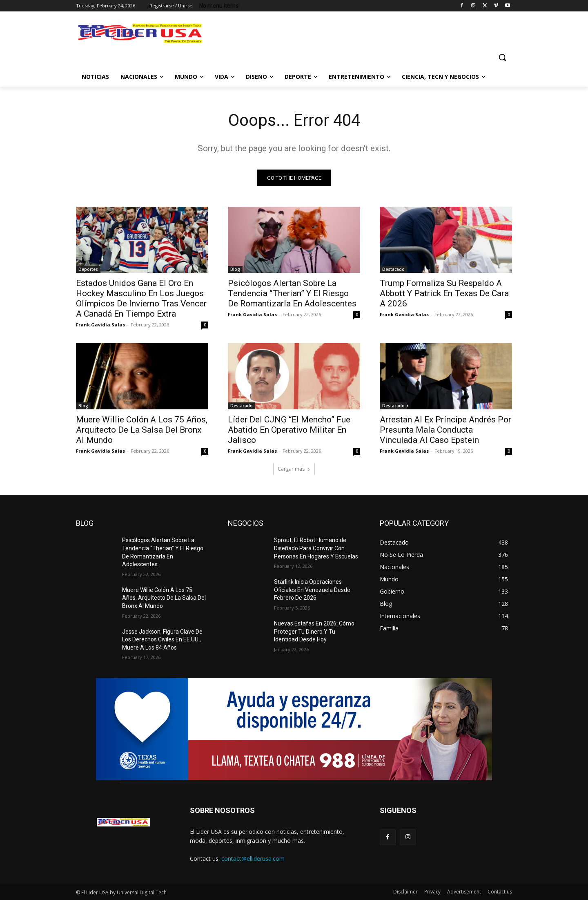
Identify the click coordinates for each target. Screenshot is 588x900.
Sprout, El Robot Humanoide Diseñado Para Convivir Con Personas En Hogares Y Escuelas (316, 548)
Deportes (88, 269)
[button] (502, 57)
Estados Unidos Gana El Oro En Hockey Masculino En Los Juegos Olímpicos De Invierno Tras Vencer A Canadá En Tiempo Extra (141, 298)
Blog (235, 269)
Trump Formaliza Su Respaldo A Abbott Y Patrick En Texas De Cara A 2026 (444, 293)
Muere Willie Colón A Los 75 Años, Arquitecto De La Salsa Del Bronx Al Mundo (142, 430)
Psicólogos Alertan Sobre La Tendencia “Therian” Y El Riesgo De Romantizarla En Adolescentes (292, 293)
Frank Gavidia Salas (100, 325)
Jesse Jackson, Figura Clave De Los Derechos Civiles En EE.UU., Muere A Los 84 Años (162, 640)
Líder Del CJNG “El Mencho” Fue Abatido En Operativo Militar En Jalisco (289, 430)
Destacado (393, 269)
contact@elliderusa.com (253, 859)
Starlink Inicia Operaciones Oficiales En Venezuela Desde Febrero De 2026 (312, 590)
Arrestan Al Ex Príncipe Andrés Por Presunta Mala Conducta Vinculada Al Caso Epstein (445, 430)
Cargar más (294, 469)
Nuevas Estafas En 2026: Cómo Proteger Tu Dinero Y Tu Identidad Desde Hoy (314, 631)
